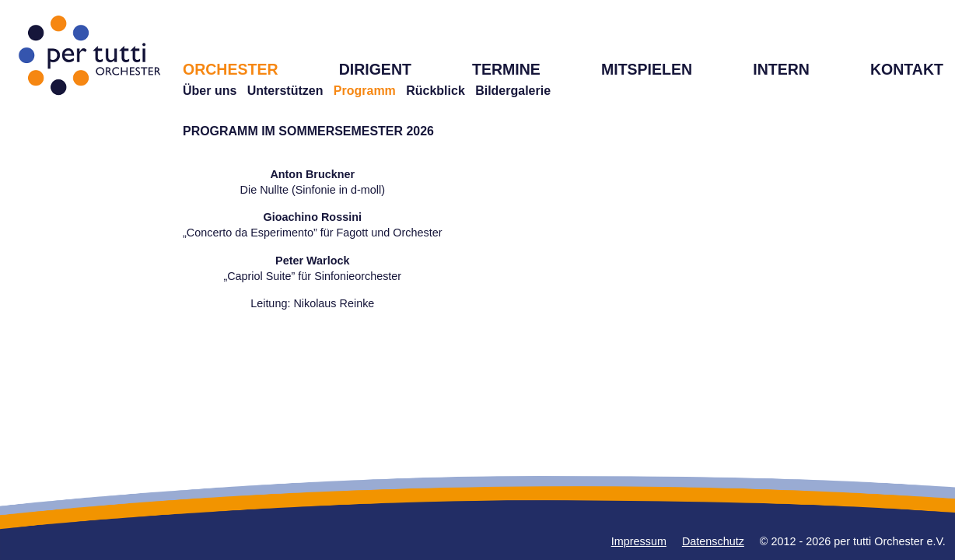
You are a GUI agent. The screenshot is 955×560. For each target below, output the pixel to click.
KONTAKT (907, 69)
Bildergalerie (513, 91)
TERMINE (506, 69)
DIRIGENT (375, 69)
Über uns (210, 91)
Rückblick (436, 91)
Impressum (639, 541)
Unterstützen (285, 91)
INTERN (781, 69)
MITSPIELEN (647, 69)
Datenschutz (713, 541)
